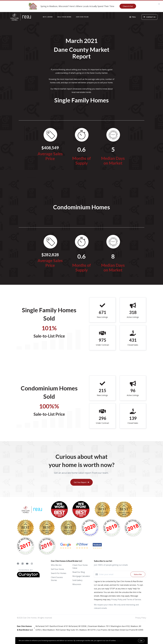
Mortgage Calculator (81, 576)
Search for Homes (59, 573)
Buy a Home (48, 17)
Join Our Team (82, 17)
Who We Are (56, 565)
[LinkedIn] (23, 564)
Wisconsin (77, 584)
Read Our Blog (79, 572)
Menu (132, 17)
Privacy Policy (141, 618)
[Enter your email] (114, 574)
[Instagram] (32, 564)
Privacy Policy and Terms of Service (126, 599)
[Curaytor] (28, 577)
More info (120, 640)
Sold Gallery (77, 580)
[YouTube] (27, 564)
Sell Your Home (64, 17)
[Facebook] (18, 564)
